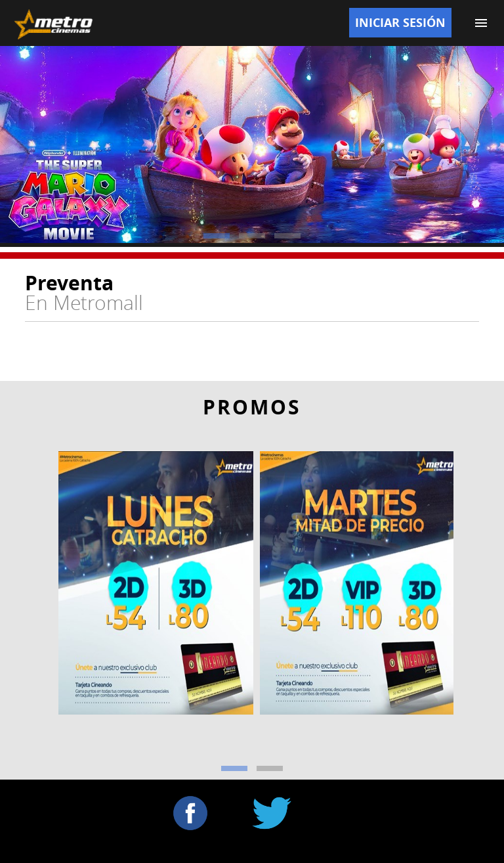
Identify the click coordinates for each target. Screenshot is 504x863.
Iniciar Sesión (400, 23)
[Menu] (481, 23)
